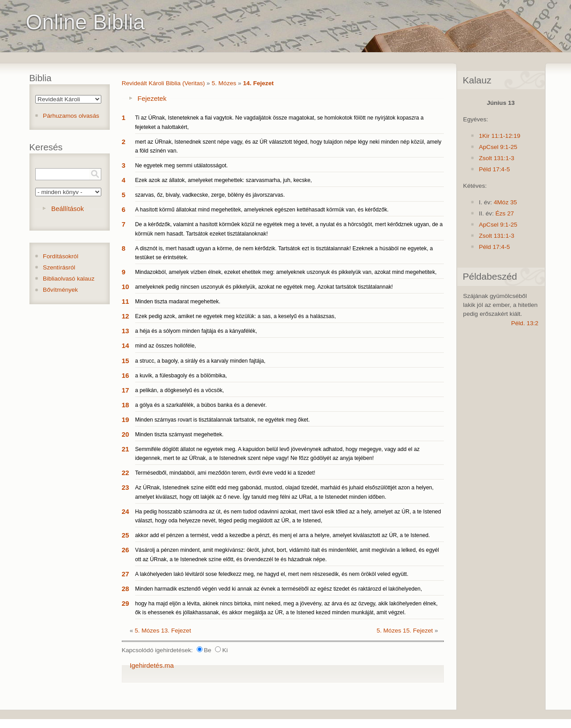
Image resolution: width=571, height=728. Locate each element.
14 (126, 345)
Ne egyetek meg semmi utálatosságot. (182, 165)
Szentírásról (59, 267)
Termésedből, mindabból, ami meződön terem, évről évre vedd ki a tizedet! (225, 473)
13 (126, 331)
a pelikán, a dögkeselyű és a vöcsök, (180, 390)
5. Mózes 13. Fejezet (163, 631)
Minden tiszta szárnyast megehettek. (180, 434)
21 (126, 449)
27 (126, 574)
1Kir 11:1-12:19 (499, 136)
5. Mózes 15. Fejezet (405, 631)
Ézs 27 (505, 213)
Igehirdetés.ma (152, 665)
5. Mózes (224, 83)
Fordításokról (60, 256)
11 (126, 301)
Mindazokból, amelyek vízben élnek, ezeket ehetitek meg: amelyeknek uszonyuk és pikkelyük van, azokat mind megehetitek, (286, 272)
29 (126, 603)
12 (126, 316)
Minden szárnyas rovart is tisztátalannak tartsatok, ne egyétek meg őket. (223, 420)
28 (126, 589)
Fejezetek (152, 98)
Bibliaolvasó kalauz (69, 279)
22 (126, 473)
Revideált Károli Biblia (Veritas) (163, 83)
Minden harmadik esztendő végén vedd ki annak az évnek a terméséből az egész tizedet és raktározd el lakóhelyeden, (279, 589)
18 (126, 405)
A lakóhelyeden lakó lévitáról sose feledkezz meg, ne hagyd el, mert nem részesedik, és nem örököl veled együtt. (272, 574)
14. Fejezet (259, 83)
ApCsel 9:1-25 (498, 147)
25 (126, 535)
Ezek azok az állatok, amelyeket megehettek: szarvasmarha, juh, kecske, (223, 180)
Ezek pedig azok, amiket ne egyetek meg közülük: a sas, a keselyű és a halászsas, (236, 316)
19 (126, 420)
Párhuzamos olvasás (71, 116)
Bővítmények (60, 290)
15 (126, 361)
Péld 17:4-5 (494, 169)
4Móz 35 (505, 202)
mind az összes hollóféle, (166, 346)
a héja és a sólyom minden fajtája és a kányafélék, (196, 331)
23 (126, 487)
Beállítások (68, 209)
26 (126, 550)
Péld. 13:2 (525, 323)
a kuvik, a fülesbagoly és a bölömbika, (181, 376)
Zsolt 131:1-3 (496, 158)
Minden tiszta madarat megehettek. (178, 302)
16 (126, 375)
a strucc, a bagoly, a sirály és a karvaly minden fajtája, (200, 361)
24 (126, 511)
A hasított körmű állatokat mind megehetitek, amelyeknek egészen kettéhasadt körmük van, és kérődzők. (262, 210)
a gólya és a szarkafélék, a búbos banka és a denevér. (201, 405)
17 (126, 390)
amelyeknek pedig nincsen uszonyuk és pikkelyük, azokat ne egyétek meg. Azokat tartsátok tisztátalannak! (264, 287)
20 (126, 434)
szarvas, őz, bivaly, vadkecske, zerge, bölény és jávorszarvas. (210, 195)
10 (126, 287)
